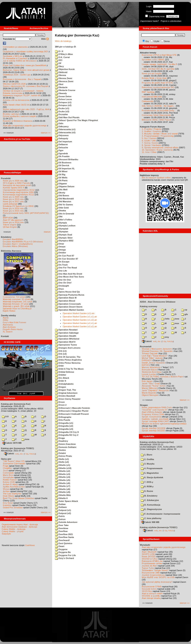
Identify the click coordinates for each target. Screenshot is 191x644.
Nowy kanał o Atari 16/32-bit (16, 105)
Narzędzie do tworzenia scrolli (17, 185)
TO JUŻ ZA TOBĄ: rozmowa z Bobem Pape (162, 377)
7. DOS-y (147, 482)
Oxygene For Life (65, 555)
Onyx (59, 289)
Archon (6, 491)
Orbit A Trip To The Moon (69, 369)
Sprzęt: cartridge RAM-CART (155, 421)
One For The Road (66, 268)
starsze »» (46, 133)
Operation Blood (65, 301)
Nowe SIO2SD (149, 556)
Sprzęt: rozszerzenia (151, 417)
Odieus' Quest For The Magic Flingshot (76, 120)
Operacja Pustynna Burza (70, 295)
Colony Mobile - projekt (13, 531)
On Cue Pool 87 (65, 256)
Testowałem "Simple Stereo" (155, 570)
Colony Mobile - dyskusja (14, 529)
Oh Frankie (62, 156)
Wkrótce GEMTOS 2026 (14, 84)
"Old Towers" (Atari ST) (14, 461)
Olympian (62, 232)
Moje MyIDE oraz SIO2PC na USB (158, 577)
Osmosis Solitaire (66, 447)
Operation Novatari (66, 330)
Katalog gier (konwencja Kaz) (16, 404)
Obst (59, 84)
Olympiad (62, 229)
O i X (59, 51)
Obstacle (61, 87)
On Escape (62, 262)
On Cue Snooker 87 (67, 259)
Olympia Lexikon (65, 226)
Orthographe (63, 417)
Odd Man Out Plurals (67, 117)
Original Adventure (66, 393)
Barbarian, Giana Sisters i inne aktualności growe (26, 70)
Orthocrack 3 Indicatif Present (72, 414)
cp (184, 310)
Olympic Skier (64, 238)
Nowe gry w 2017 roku (13, 201)
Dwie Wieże (8, 496)
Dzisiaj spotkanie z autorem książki (19, 116)
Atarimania (8, 325)
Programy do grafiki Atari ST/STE (157, 83)
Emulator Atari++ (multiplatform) (18, 244)
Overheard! (62, 540)
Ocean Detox (63, 96)
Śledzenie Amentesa (151, 372)
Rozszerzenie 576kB (152, 587)
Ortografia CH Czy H (67, 432)
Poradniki (6, 178)
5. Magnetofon (150, 473)
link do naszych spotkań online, (156, 178)
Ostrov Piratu (63, 456)
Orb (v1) (61, 351)
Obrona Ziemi (64, 78)
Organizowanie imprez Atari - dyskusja (20, 524)
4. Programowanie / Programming (158, 136)
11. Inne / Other (149, 152)
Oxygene (61, 549)
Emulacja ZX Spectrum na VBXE (18, 206)
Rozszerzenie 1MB (151, 573)
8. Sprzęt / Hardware (152, 145)
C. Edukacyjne (150, 500)
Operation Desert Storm (69, 307)
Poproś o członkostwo (171, 21)
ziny (165, 337)
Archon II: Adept (11, 484)
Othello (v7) (63, 486)
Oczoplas (61, 114)
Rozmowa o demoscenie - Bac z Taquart (22, 79)
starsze (47, 232)
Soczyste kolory (149, 589)
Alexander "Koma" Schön (154, 386)
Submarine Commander (14, 464)
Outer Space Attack (66, 501)
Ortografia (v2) (64, 426)
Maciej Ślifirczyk (149, 388)
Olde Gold (62, 208)
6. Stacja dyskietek (152, 477)
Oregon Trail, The (65, 390)
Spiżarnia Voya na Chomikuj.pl (17, 309)
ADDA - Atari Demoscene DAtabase (158, 302)
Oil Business (63, 163)
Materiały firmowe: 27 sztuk (16, 304)
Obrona (60, 75)
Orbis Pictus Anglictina (68, 360)
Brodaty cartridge (11, 114)
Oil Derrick (62, 165)
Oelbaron (61, 144)
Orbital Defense (65, 372)
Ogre (59, 150)
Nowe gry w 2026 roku (13, 181)
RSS (45, 39)
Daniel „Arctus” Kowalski (153, 363)
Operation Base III (66, 298)
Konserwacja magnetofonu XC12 (18, 195)
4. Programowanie (152, 468)
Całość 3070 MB (12, 443)
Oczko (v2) (62, 111)
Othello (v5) (63, 480)
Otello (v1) (62, 459)
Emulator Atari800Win (13, 239)
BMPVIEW (8, 218)
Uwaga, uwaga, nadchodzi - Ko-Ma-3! (160, 64)
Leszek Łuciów (149, 374)
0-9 (5, 416)
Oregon (60, 387)
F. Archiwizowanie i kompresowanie (161, 514)
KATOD (145, 365)
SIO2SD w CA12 (150, 559)
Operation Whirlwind (67, 339)
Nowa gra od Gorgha (152, 73)
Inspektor (7, 505)
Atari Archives (9, 327)
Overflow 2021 (64, 534)
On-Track (61, 265)
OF (58, 63)
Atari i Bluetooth (149, 552)
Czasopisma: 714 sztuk (14, 297)
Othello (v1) (63, 465)
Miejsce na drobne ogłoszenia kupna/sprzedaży (164, 424)
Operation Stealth (66, 336)
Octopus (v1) (63, 102)
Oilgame (61, 184)
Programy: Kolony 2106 (153, 414)
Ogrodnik (61, 153)
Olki (59, 217)
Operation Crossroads (68, 304)
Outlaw (60, 504)
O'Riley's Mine (64, 54)
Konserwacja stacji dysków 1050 (18, 192)
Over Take (62, 525)
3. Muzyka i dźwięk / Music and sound (160, 134)
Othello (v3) (63, 474)
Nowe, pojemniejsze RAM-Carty (157, 407)
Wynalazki (145, 545)
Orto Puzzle (63, 420)
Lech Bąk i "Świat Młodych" (155, 356)
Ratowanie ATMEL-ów (152, 561)
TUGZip (32, 454)
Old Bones (62, 196)
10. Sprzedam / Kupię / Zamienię (157, 150)
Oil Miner (61, 171)
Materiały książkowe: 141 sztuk (18, 302)
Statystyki (6, 534)
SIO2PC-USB (148, 554)
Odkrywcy (62, 126)
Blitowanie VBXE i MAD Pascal (156, 120)
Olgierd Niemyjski (150, 395)
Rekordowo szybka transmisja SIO (158, 87)
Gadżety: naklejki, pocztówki (155, 419)
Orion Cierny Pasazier (68, 399)
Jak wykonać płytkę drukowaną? (157, 582)
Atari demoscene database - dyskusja (19, 527)
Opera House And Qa (67, 292)
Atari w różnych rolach (152, 593)
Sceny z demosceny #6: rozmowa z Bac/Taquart (26, 86)
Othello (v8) (63, 489)
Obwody (61, 93)
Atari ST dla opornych (13, 220)
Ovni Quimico (64, 543)
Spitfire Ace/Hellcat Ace (14, 487)
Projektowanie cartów (152, 563)
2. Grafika (147, 459)
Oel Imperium (63, 142)
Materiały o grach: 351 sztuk (16, 306)
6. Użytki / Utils (149, 141)
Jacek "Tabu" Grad (151, 384)
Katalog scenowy (149, 306)
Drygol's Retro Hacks (13, 329)
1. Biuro (147, 455)
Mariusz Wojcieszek (151, 367)
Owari (60, 546)
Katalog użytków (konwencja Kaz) (157, 442)
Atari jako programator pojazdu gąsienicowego (25, 126)
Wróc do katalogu (63, 41)
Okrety (60, 193)
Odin (59, 123)
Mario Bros (8, 475)
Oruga (60, 438)
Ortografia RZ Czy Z (67, 435)
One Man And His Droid (69, 274)
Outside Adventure (66, 522)
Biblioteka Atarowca (11, 251)
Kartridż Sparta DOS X (14, 188)
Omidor (60, 253)
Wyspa (6, 489)
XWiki (5, 320)
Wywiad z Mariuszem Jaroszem (157, 349)
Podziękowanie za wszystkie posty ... (159, 110)
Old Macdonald (64, 199)
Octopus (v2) (63, 105)
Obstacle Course (65, 90)
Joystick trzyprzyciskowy (153, 575)
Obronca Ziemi (64, 81)
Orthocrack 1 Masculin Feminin (72, 408)
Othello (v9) (63, 492)
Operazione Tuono (66, 345)
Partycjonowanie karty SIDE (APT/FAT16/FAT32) (26, 213)
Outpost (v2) (63, 513)
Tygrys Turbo (148, 568)
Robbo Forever (10, 480)
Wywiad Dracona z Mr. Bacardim (157, 351)
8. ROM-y (147, 486)
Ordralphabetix (64, 384)
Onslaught (62, 286)
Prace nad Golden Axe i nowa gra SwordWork (25, 65)
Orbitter (61, 375)
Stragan (144, 405)
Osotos (60, 450)
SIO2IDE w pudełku (151, 596)
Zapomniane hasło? (150, 21)
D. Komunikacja (151, 505)
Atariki (6, 318)
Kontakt (5, 336)
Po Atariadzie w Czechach (15, 58)
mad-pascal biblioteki (152, 97)
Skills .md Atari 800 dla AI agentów (158, 69)
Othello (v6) (63, 483)
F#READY (147, 360)
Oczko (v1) (62, 108)
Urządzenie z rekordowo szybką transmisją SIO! (25, 51)
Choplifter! (8, 468)
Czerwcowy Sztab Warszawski (156, 115)
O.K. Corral (62, 57)
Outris (60, 516)
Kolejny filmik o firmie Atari (154, 78)
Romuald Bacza (149, 370)
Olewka (60, 211)
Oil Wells (61, 178)
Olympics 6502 (64, 241)
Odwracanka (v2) (65, 132)
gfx (185, 314)
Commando (8, 473)
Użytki (156, 41)
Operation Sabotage (67, 333)
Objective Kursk (65, 69)
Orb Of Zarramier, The (68, 357)
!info (165, 319)
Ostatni (60, 453)
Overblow (62, 528)
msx (175, 323)
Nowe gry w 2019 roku (13, 199)
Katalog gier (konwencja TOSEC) (17, 448)
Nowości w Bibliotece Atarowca (18, 121)
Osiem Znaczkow (65, 444)
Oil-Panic (61, 180)
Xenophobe (8, 477)
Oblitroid (61, 72)
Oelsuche (62, 148)
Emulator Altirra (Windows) (15, 246)
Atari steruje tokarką (151, 598)
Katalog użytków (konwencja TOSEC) (159, 527)
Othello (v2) (63, 471)
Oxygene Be (63, 552)
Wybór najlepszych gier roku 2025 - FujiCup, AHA (26, 109)
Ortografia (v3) (64, 429)
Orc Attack (62, 378)
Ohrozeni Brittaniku (67, 159)
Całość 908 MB (150, 522)
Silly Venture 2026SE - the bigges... (158, 106)
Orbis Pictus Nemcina (68, 363)
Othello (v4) (63, 477)
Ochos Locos (63, 99)
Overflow (61, 531)
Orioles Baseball (65, 396)
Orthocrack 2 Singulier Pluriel (72, 411)
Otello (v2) (62, 462)
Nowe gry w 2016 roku (13, 208)
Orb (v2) (61, 354)
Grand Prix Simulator (13, 507)
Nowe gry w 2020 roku (13, 197)
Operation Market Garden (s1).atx (79, 313)
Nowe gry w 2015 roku (13, 211)
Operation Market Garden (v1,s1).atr (80, 317)
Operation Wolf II (65, 342)
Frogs (6, 466)
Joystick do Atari (149, 566)
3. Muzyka (148, 464)
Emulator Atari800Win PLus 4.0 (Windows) (23, 242)
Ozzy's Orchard (64, 558)
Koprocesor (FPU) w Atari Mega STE (159, 55)
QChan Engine (10, 227)
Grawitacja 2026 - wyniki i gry (17, 75)
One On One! (63, 283)
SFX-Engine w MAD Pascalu (16, 183)
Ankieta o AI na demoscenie (16, 100)
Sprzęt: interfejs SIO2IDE (154, 428)
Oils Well (61, 190)
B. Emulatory (149, 496)
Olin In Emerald (65, 214)
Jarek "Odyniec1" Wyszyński (155, 390)
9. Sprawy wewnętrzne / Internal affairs (160, 148)
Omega (60, 250)
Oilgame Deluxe (65, 186)
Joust (5, 470)
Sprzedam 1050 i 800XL (153, 60)
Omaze (60, 247)
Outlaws (61, 507)
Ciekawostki (147, 101)
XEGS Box (147, 591)
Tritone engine (10, 225)
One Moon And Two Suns (69, 277)
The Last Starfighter (12, 494)
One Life (61, 271)
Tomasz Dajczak (150, 353)
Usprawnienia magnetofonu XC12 (19, 190)
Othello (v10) (63, 468)
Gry (147, 41)
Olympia (61, 223)
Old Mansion (63, 201)
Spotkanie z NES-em (13, 56)
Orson (60, 402)
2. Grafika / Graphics (152, 131)
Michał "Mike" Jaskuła (152, 358)
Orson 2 (61, 405)
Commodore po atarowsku (15, 47)
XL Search (8, 332)
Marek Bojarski (149, 393)
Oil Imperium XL (65, 169)
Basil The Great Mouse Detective (18, 498)
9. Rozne (147, 491)
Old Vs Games (64, 205)
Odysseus (62, 135)
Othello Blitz (63, 495)
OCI (59, 60)
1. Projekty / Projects (152, 129)
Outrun (60, 519)
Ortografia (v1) (64, 423)
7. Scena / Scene (150, 143)
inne (25, 439)
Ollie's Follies (64, 220)
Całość (9, 453)
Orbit (59, 366)
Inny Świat (8, 503)
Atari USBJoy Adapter (152, 412)
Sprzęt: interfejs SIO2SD (153, 431)
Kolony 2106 (9, 482)
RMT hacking (148, 92)
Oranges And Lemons (68, 348)
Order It (61, 381)
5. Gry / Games (149, 138)
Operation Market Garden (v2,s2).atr (80, 326)
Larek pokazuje (10, 204)
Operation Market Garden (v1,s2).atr (80, 320)
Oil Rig (60, 174)
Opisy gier (6, 459)
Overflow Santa (64, 537)
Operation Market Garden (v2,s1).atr (80, 323)
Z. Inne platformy (151, 518)
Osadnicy (62, 441)
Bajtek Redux (9, 311)
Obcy (59, 66)
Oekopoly (62, 138)
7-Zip (26, 454)
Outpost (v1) (63, 510)
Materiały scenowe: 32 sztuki (16, 299)
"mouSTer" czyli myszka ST (155, 410)
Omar (60, 244)
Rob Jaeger (147, 381)
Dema (167, 41)
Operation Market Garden (69, 310)
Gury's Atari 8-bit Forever (14, 322)
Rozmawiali (146, 346)
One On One (63, 280)
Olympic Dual (63, 235)
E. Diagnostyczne (151, 509)
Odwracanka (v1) (65, 129)
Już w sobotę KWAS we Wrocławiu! (20, 61)
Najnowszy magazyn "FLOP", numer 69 (22, 95)
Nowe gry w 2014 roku (13, 222)
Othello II (61, 498)
